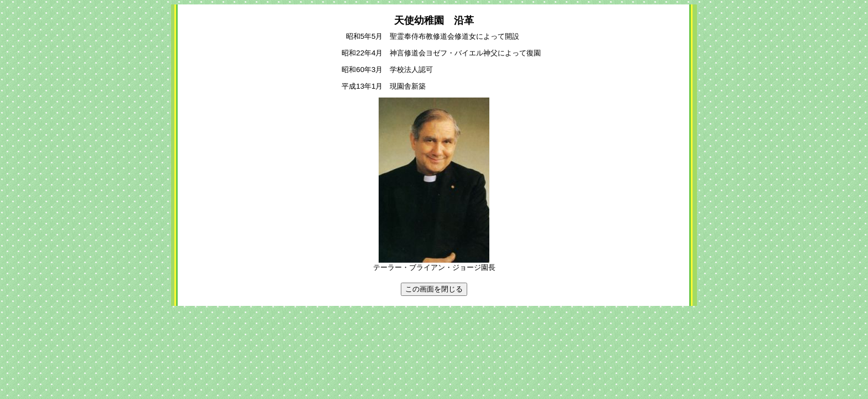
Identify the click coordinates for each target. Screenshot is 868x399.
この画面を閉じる (434, 289)
